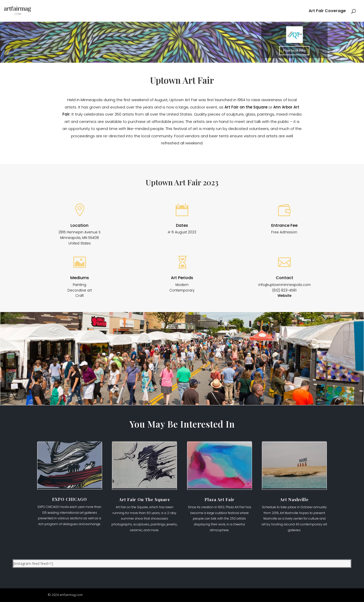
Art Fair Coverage (327, 11)
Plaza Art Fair (220, 499)
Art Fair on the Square (246, 107)
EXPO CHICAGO (70, 499)
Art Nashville (294, 499)
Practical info (294, 50)
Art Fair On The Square (145, 499)
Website (285, 296)
